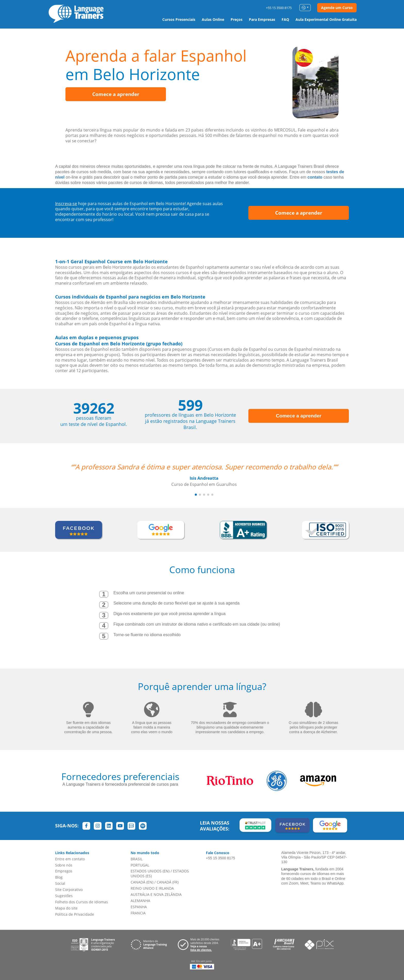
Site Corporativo (69, 890)
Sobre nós (64, 865)
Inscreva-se (66, 204)
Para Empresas (262, 19)
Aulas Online (213, 19)
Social (60, 883)
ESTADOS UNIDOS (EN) (150, 871)
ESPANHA (139, 907)
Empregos (64, 871)
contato (315, 177)
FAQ (285, 19)
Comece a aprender (116, 94)
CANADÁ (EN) (142, 882)
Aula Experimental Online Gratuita (326, 19)
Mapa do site (66, 908)
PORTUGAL (140, 865)
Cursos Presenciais (179, 19)
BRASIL (137, 859)
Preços (237, 19)
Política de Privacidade (75, 914)
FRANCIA (138, 913)
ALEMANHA (140, 901)
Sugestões (64, 896)
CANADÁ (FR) (168, 882)
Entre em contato (70, 859)
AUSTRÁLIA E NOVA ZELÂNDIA (156, 894)
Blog (59, 877)
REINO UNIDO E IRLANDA (152, 888)
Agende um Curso (337, 8)
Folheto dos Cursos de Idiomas (82, 902)
